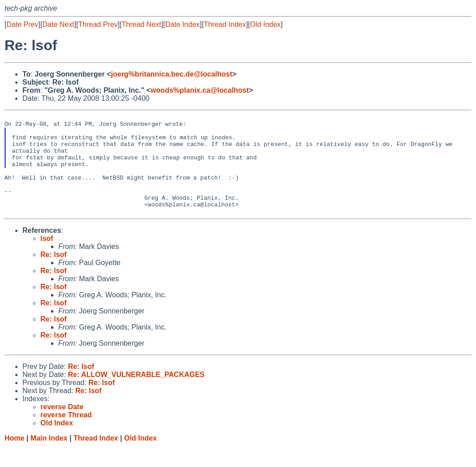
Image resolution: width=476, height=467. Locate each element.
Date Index (182, 24)
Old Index (265, 24)
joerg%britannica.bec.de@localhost (172, 74)
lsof (47, 259)
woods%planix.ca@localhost (200, 90)
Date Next (58, 24)
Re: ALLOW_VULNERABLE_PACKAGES (136, 395)
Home (14, 458)
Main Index (49, 458)
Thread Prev (98, 24)
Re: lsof (54, 275)
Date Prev (22, 24)
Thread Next (141, 24)
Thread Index (225, 24)
